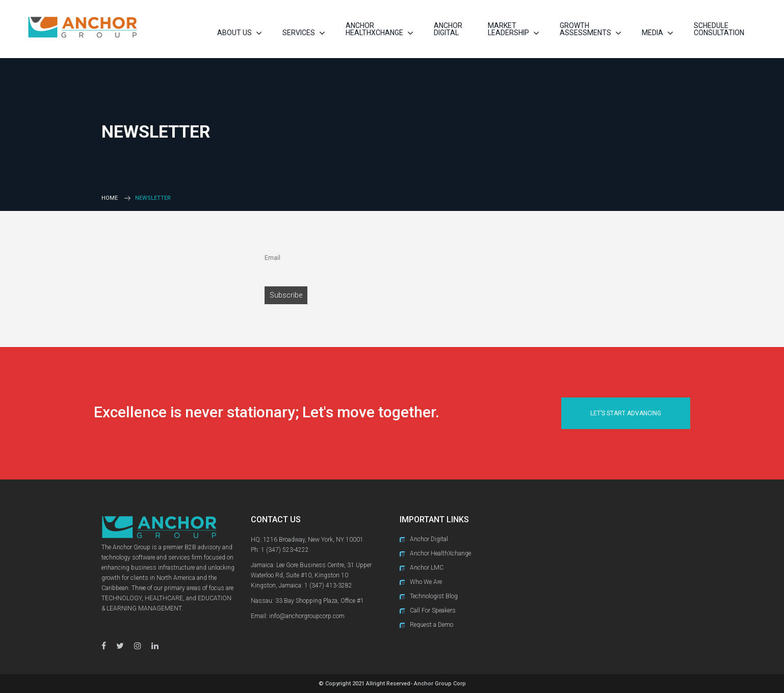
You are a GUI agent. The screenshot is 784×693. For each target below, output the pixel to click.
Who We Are (426, 582)
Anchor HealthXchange (440, 553)
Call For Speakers (433, 610)
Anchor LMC (427, 568)
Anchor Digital (429, 539)
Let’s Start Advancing (626, 413)
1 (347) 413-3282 (328, 585)
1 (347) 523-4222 (285, 550)
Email (272, 258)
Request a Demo (432, 625)
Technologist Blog (434, 596)
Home (110, 198)
